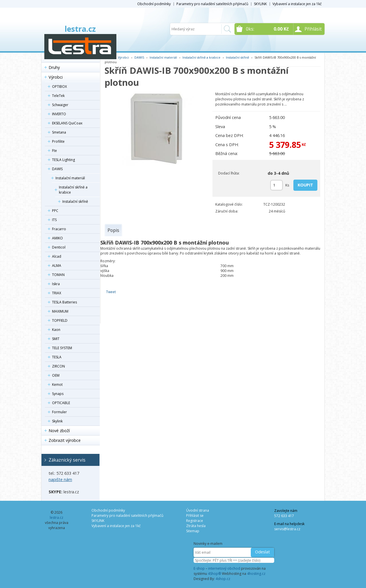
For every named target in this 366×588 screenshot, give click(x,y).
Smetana (59, 132)
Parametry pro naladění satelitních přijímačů (212, 4)
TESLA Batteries (64, 302)
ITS (54, 220)
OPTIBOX (59, 87)
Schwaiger (60, 105)
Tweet (111, 292)
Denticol (59, 247)
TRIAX (57, 293)
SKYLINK (260, 4)
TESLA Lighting (63, 160)
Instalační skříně (75, 201)
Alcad (57, 256)
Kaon (56, 330)
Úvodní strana (198, 510)
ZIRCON (58, 366)
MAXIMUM (60, 311)
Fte (54, 151)
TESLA (57, 357)
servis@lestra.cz (287, 529)
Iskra (56, 284)
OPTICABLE (61, 403)
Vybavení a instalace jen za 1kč (297, 4)
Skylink (57, 421)
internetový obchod (224, 568)
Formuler (59, 412)
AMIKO (57, 238)
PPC (55, 211)
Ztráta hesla (196, 526)
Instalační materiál (70, 178)
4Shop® (214, 574)
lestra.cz (80, 29)
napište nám (60, 479)
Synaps (58, 394)
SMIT (56, 339)
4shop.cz (223, 579)
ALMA (57, 266)
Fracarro (59, 229)
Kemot (57, 385)
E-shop (199, 568)
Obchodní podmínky (154, 4)
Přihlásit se (195, 516)
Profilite (58, 141)
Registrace (195, 521)
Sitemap (193, 531)
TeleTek (58, 96)
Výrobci (56, 77)
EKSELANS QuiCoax (67, 123)
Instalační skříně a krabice (73, 190)
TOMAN (58, 275)
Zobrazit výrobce (65, 440)
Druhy (54, 67)
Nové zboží (59, 431)
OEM (56, 375)
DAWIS (57, 169)
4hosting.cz (256, 574)
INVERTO (59, 114)
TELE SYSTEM (62, 348)
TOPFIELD (60, 320)
